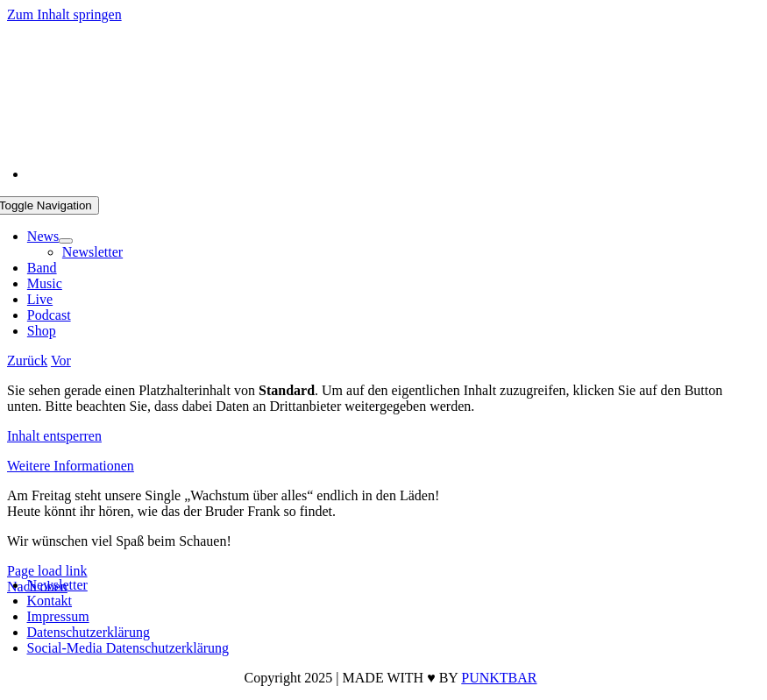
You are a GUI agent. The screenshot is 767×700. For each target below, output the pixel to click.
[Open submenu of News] (66, 241)
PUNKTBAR (499, 678)
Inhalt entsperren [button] (54, 436)
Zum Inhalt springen (64, 14)
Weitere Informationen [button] (71, 466)
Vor (61, 361)
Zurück (27, 361)
